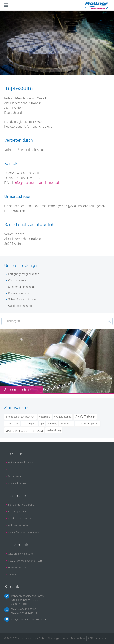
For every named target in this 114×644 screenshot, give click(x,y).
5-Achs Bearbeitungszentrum (21, 417)
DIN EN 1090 (12, 423)
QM (42, 423)
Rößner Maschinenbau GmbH (28, 596)
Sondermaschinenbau (24, 430)
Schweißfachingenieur (87, 423)
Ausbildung (45, 417)
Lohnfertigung (29, 423)
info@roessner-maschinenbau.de (37, 183)
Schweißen (67, 423)
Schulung (52, 423)
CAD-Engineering (63, 417)
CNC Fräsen (85, 417)
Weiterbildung (54, 430)
